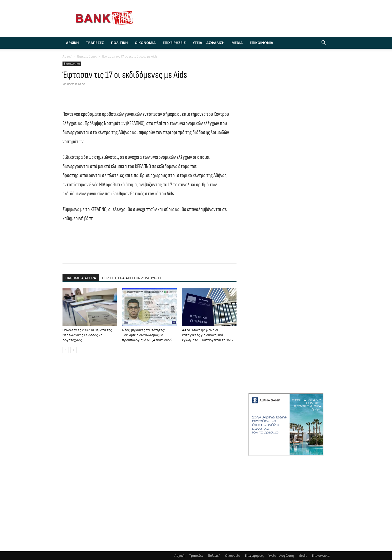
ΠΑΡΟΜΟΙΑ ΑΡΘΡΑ (81, 278)
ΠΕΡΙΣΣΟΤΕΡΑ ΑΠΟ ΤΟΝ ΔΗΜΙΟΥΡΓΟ (131, 278)
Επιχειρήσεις (174, 43)
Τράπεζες (95, 43)
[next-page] (74, 350)
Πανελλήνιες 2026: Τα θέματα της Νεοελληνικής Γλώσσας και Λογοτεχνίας (87, 335)
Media (237, 43)
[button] (323, 43)
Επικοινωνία (261, 43)
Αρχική (72, 43)
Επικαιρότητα (87, 56)
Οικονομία (145, 43)
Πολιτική (119, 43)
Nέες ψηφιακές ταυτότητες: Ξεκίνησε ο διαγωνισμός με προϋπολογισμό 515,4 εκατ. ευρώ (147, 335)
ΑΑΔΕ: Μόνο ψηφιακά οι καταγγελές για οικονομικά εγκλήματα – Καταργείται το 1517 (208, 335)
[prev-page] (66, 350)
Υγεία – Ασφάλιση (209, 43)
